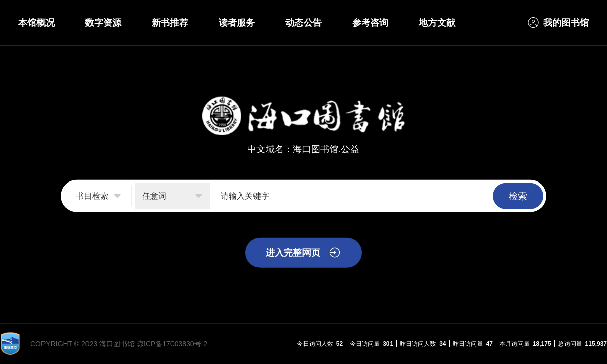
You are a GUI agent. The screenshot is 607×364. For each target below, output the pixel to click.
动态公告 (303, 23)
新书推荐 (170, 23)
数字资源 (103, 23)
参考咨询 (370, 23)
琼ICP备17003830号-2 (172, 344)
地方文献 (437, 23)
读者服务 (237, 23)
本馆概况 (36, 23)
